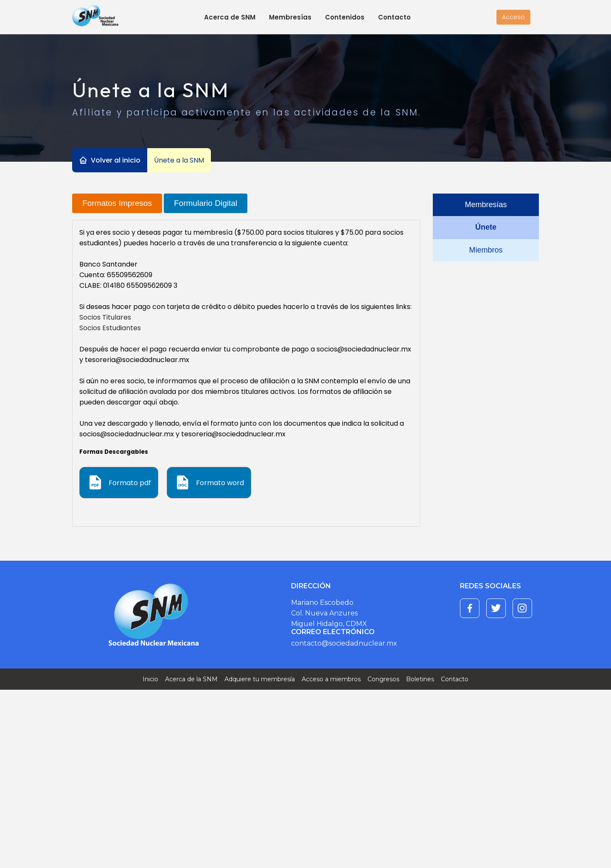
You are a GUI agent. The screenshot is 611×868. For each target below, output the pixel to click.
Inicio (150, 679)
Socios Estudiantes (110, 328)
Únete (486, 227)
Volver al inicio (116, 160)
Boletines (420, 679)
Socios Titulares (105, 317)
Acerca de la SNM (191, 679)
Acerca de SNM (230, 17)
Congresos (383, 679)
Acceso (513, 17)
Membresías (290, 17)
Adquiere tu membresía (260, 679)
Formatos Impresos (117, 203)
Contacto (394, 17)
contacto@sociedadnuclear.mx (344, 643)
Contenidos (345, 17)
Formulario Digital (206, 203)
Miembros (486, 250)
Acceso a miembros (331, 679)
